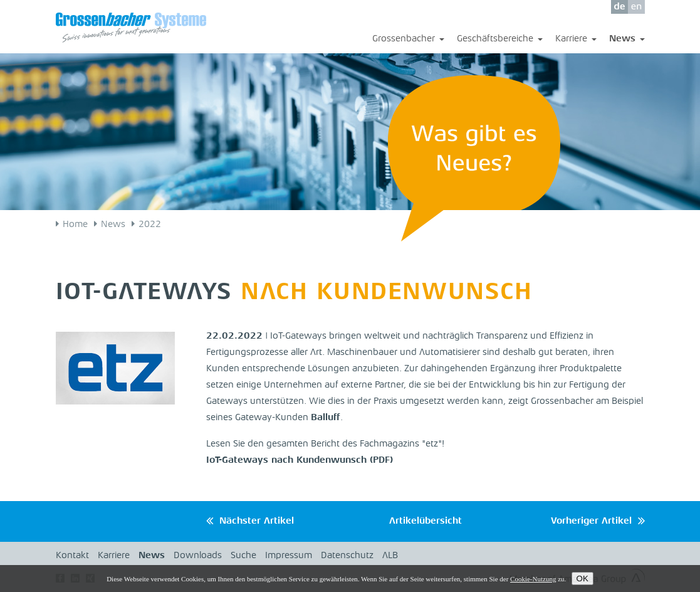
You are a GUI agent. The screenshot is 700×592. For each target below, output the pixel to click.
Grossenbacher (408, 40)
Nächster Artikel (257, 521)
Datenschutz (347, 556)
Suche (243, 556)
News (627, 40)
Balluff (326, 418)
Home (75, 225)
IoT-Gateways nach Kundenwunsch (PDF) (300, 461)
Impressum (289, 556)
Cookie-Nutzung (533, 579)
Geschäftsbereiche (500, 40)
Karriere (576, 40)
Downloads (198, 556)
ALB (390, 556)
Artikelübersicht (426, 521)
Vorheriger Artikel (591, 521)
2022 (150, 225)
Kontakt (72, 556)
